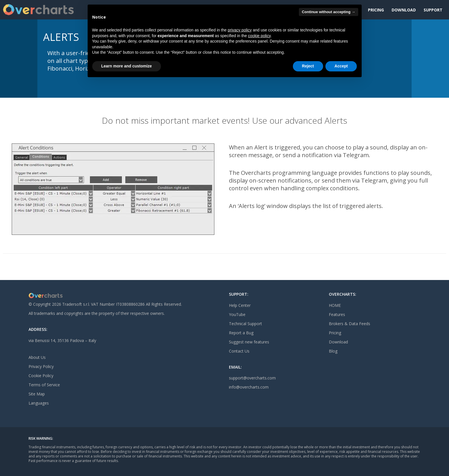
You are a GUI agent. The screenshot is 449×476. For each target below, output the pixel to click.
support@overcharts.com (252, 378)
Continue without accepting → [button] (328, 12)
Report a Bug (241, 333)
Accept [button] (341, 66)
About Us (37, 357)
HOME (335, 305)
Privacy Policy (41, 366)
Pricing (376, 10)
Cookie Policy (41, 376)
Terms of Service (44, 385)
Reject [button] (308, 66)
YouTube (237, 314)
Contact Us (239, 351)
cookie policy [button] (259, 36)
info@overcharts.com (249, 387)
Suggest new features (249, 342)
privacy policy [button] (240, 30)
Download (404, 10)
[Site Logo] (39, 10)
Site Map (37, 394)
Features (337, 314)
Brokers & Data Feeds (350, 324)
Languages (39, 403)
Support (433, 10)
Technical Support (245, 324)
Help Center (240, 305)
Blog (333, 351)
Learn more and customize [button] (127, 66)
